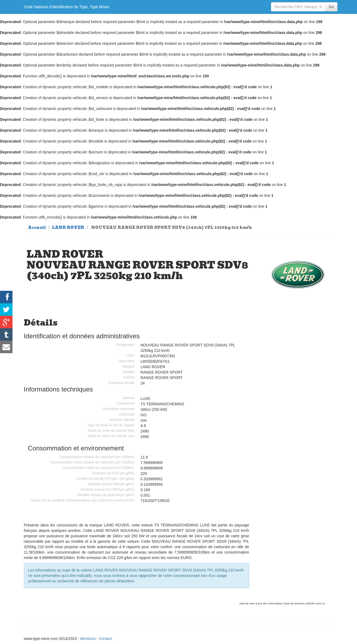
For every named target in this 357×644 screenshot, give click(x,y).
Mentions (88, 639)
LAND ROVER (68, 228)
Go (331, 7)
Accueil (37, 228)
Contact (106, 639)
